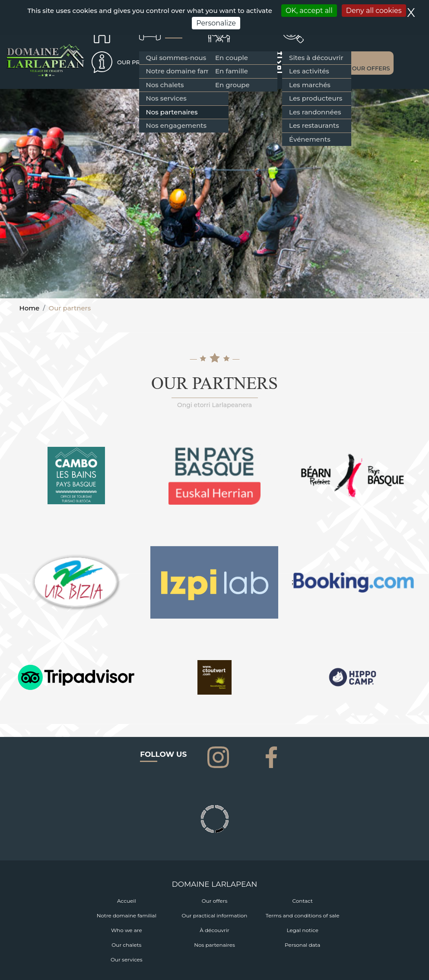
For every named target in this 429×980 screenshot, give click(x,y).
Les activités (309, 71)
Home (30, 308)
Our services (127, 959)
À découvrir (214, 930)
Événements (310, 139)
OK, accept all (309, 11)
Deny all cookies (374, 11)
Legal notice (302, 930)
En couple (232, 58)
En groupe (232, 85)
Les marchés (310, 85)
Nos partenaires (172, 112)
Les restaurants (314, 125)
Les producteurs (316, 98)
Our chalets (126, 945)
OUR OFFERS (371, 68)
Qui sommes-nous (176, 58)
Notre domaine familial (184, 71)
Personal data (302, 945)
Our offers (215, 901)
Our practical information (215, 915)
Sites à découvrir (316, 58)
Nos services (166, 98)
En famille (232, 71)
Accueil (127, 901)
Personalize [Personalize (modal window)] (216, 23)
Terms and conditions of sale (303, 915)
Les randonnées (315, 112)
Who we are (127, 930)
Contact (303, 901)
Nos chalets (165, 85)
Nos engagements (176, 125)
